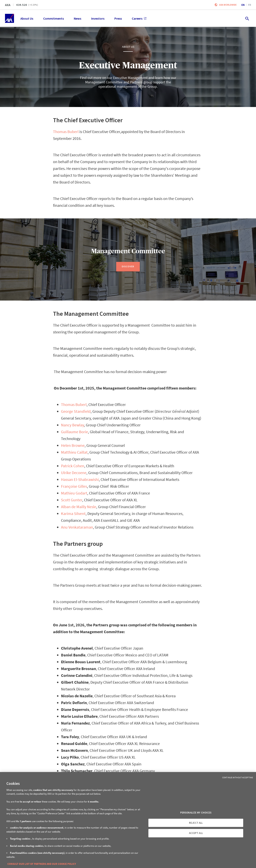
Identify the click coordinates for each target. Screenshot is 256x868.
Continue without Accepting (238, 777)
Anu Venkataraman (77, 527)
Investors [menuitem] (98, 18)
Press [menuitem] (118, 18)
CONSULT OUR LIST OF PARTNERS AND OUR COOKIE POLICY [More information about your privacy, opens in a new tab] (42, 864)
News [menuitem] (77, 18)
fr (249, 5)
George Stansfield (76, 411)
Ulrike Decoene (74, 473)
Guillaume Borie (74, 432)
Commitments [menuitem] (53, 18)
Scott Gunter (72, 500)
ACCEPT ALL (196, 833)
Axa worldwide (228, 5)
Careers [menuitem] (139, 18)
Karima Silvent (73, 513)
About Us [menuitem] (27, 18)
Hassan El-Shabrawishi (80, 479)
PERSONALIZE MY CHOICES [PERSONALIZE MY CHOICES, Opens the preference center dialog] (196, 813)
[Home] (9, 18)
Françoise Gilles (74, 486)
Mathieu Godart (74, 493)
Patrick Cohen (73, 466)
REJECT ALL (196, 823)
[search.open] (247, 18)
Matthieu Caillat (74, 452)
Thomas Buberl (66, 132)
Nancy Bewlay (72, 425)
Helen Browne (73, 445)
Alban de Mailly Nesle (79, 507)
